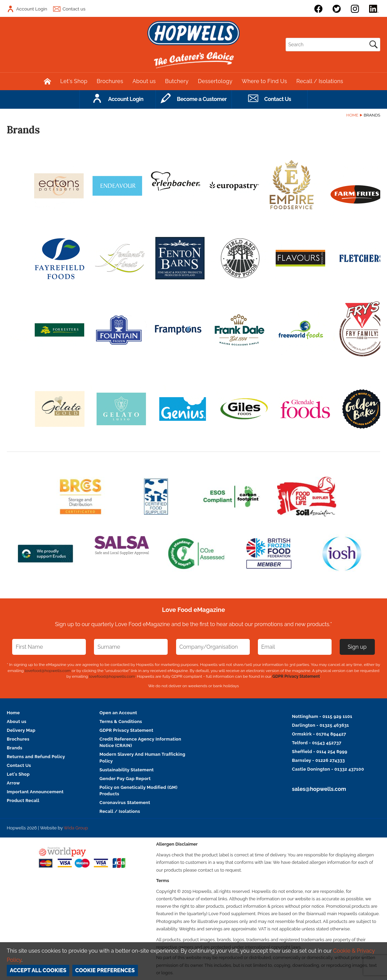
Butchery (177, 81)
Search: (286, 38)
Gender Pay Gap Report (125, 779)
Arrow (13, 783)
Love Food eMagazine (193, 610)
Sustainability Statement (127, 770)
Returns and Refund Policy (36, 757)
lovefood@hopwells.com (48, 671)
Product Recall (23, 801)
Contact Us (19, 765)
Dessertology (215, 81)
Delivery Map (21, 730)
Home (353, 115)
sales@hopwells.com (319, 789)
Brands (15, 748)
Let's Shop (74, 81)
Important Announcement (35, 792)
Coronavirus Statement (125, 803)
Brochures (110, 81)
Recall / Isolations (320, 81)
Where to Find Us (264, 81)
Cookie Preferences (105, 970)
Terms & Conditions (121, 721)
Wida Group (76, 828)
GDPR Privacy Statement (296, 676)
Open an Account (118, 713)
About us (144, 81)
